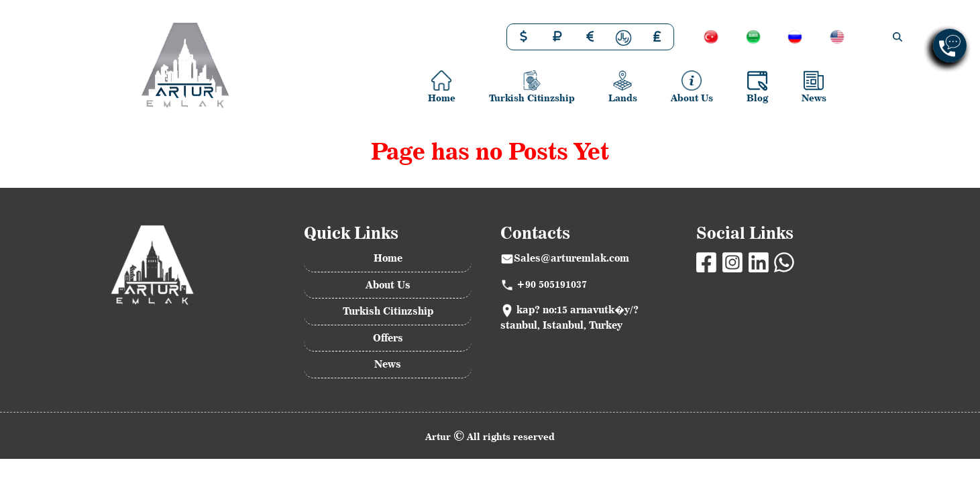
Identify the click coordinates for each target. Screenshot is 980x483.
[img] (897, 37)
